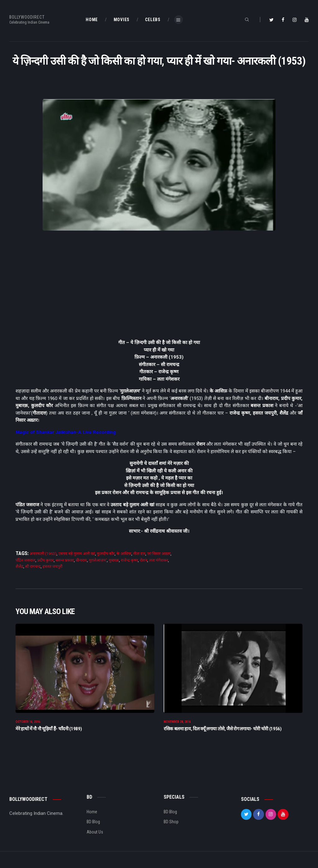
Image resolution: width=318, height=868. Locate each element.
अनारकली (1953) (43, 554)
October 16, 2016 (28, 726)
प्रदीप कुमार (45, 560)
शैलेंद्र (19, 566)
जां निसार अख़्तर (159, 554)
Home (92, 816)
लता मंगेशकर (159, 560)
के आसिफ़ (124, 554)
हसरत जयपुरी (52, 566)
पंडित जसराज (25, 560)
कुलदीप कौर (106, 554)
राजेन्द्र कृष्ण (129, 560)
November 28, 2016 (177, 726)
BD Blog (93, 826)
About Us (95, 836)
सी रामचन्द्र (33, 566)
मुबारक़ (114, 560)
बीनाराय (81, 560)
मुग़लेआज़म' (98, 560)
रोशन (143, 560)
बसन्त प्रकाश (65, 560)
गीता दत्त (139, 554)
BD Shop (171, 826)
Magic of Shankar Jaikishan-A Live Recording (66, 432)
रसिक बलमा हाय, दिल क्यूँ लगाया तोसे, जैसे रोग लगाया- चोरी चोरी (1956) (223, 733)
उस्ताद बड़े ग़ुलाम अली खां (77, 554)
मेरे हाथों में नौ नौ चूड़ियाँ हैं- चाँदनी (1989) (49, 733)
